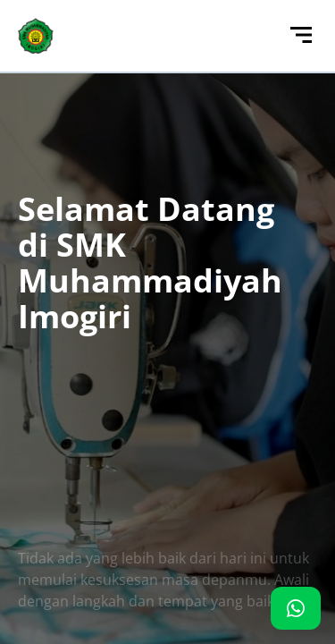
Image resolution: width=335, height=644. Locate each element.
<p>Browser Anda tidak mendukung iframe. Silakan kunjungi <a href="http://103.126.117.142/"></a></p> (167, 322)
